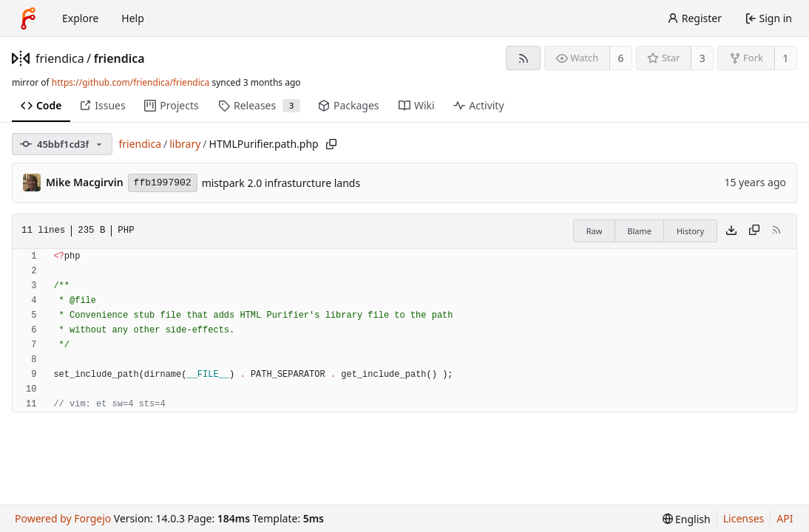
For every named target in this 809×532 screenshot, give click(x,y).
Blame (639, 231)
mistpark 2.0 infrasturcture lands (281, 183)
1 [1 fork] (785, 58)
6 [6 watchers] (621, 58)
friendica (60, 58)
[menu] (687, 519)
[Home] (28, 18)
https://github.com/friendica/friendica (131, 82)
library (185, 144)
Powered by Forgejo (63, 518)
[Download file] (731, 231)
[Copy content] (754, 231)
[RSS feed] (523, 58)
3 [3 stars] (703, 58)
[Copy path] (331, 144)
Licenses (744, 518)
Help (133, 18)
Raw (595, 231)
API (785, 518)
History (690, 231)
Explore (80, 18)
